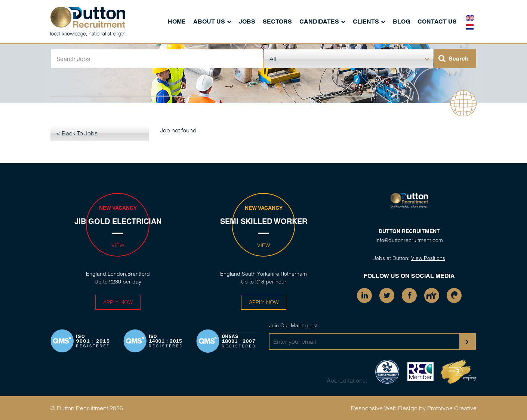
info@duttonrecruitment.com (409, 240)
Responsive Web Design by (388, 408)
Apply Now (118, 302)
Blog (401, 22)
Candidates (319, 22)
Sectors (277, 22)
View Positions (428, 258)
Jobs (247, 22)
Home (177, 22)
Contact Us (437, 22)
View (118, 245)
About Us (209, 22)
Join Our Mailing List (293, 325)
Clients (366, 22)
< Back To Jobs (77, 133)
